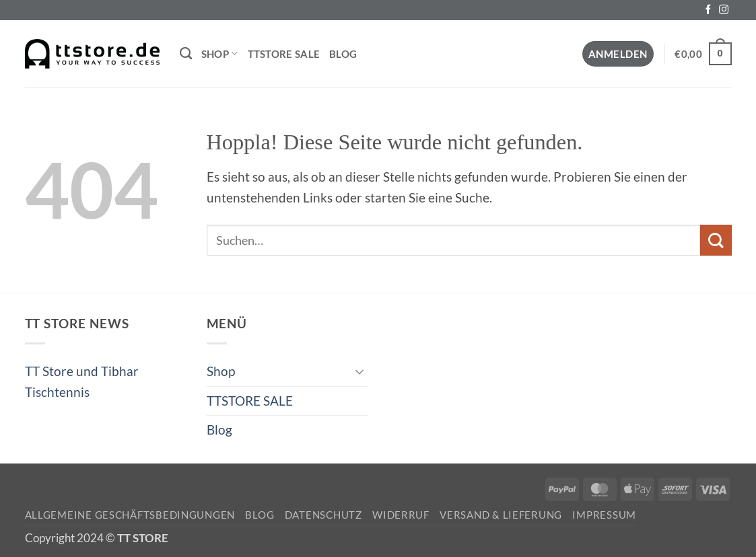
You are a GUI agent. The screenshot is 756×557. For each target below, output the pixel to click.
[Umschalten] (360, 372)
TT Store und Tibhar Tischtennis (82, 381)
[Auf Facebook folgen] (708, 10)
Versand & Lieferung (501, 515)
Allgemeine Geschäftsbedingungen (130, 515)
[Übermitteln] (716, 240)
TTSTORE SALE (284, 54)
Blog (343, 54)
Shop (220, 53)
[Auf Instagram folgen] (724, 10)
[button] (618, 54)
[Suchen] (186, 54)
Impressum (604, 515)
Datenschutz (323, 515)
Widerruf (401, 515)
